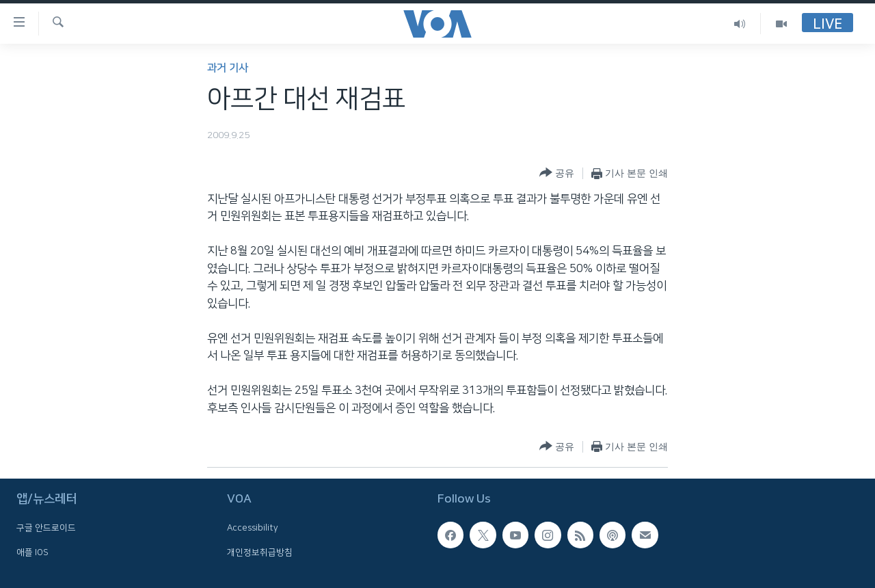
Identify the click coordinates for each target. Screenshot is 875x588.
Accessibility (253, 528)
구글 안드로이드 (46, 528)
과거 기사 (228, 68)
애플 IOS (32, 552)
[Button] (557, 173)
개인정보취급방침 (260, 552)
